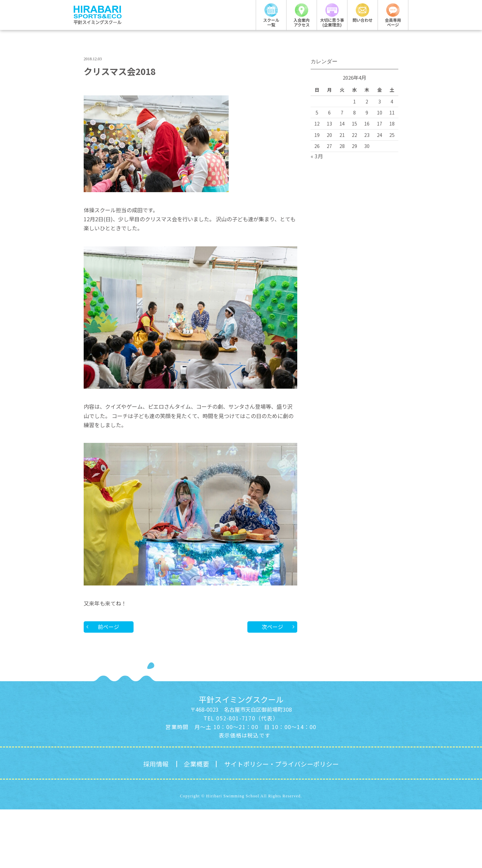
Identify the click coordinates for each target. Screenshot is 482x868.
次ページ (272, 685)
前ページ (109, 685)
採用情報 (152, 822)
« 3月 (317, 214)
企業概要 (194, 822)
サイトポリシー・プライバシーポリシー (283, 822)
